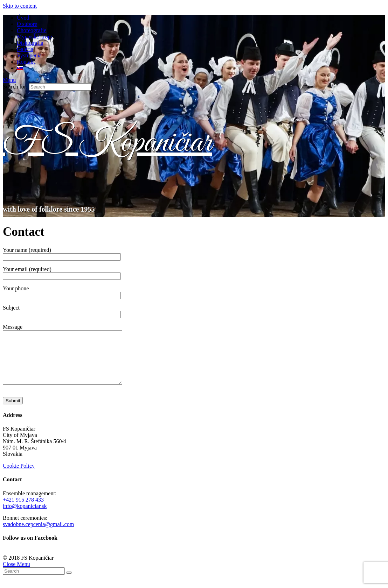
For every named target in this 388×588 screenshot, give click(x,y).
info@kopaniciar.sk (25, 516)
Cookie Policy (19, 476)
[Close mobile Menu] (16, 575)
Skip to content (20, 6)
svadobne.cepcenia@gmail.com (38, 535)
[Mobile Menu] (9, 80)
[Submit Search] (69, 583)
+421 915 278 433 (23, 510)
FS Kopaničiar (107, 143)
